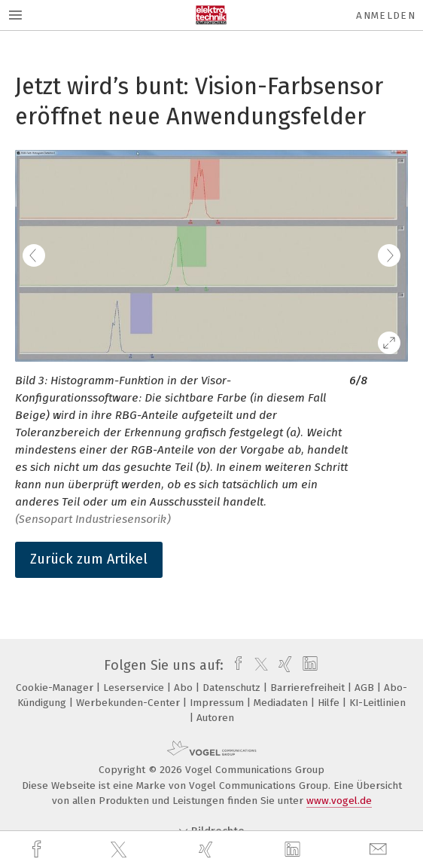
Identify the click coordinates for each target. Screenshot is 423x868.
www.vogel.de (339, 801)
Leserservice (135, 688)
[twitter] (120, 850)
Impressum (218, 703)
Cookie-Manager (56, 688)
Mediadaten (282, 703)
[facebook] (38, 850)
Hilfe (330, 703)
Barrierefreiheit (309, 688)
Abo (185, 688)
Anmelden (386, 15)
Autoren (215, 718)
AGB (366, 688)
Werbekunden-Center (129, 703)
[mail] (380, 850)
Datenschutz (233, 688)
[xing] (208, 850)
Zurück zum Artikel (89, 559)
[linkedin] (294, 850)
